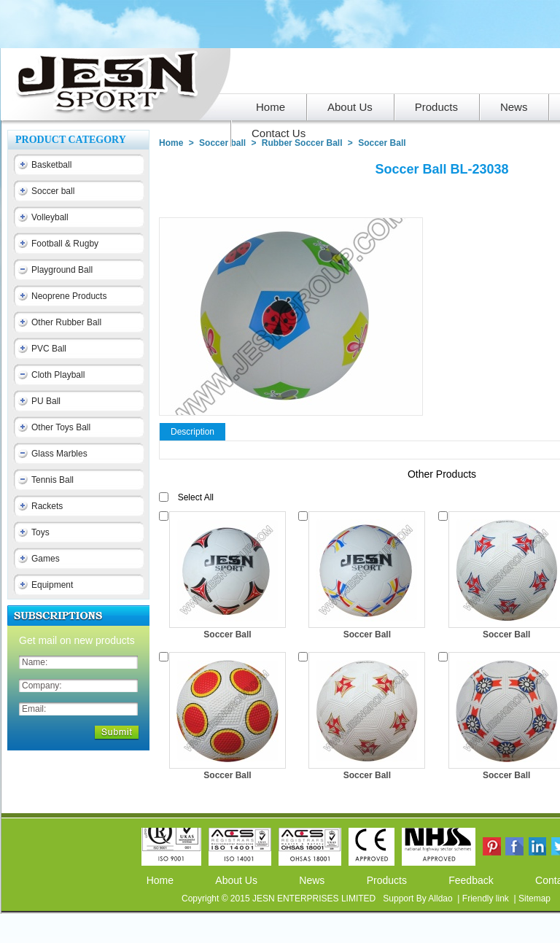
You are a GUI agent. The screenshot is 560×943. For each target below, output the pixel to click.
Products (387, 880)
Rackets (47, 506)
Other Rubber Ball (66, 322)
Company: (42, 686)
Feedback (471, 880)
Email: (34, 709)
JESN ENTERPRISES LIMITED (315, 899)
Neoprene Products (69, 296)
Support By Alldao (419, 899)
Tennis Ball (52, 480)
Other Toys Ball (61, 427)
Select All (196, 497)
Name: (35, 662)
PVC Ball (49, 349)
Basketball (51, 165)
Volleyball (50, 217)
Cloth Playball (58, 375)
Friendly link (487, 899)
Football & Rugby (65, 244)
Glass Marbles (59, 454)
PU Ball (46, 401)
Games (46, 559)
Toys (40, 532)
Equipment (52, 585)
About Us (236, 880)
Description (192, 432)
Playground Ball (62, 270)
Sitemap (534, 899)
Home (171, 143)
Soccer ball (53, 191)
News (312, 880)
